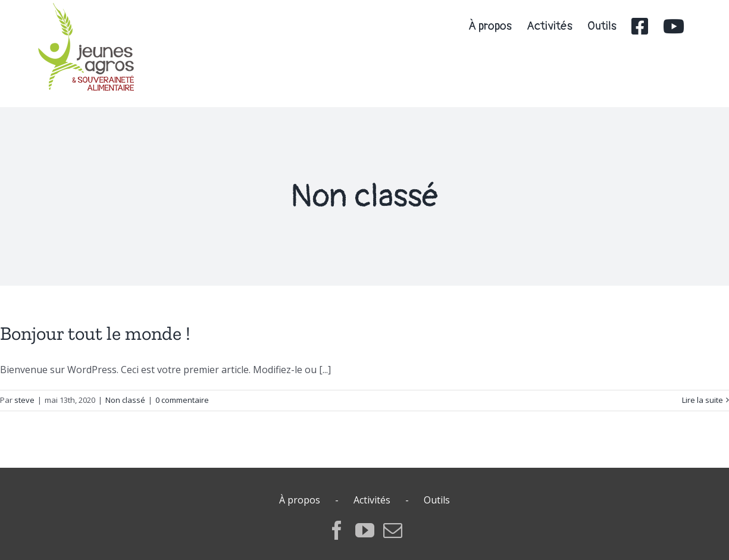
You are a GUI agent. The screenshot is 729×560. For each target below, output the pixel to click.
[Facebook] (337, 530)
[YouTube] (365, 530)
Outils (437, 500)
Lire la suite (703, 400)
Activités (372, 500)
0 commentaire (182, 400)
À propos (300, 500)
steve (24, 400)
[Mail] (393, 530)
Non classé (125, 400)
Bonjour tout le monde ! (95, 333)
